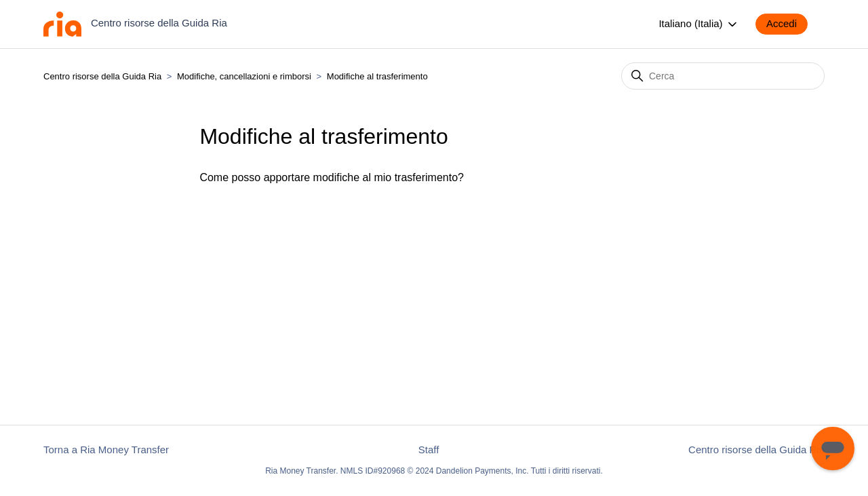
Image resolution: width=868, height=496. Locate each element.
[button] (788, 24)
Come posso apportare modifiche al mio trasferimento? (332, 177)
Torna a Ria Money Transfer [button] (106, 450)
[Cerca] (723, 76)
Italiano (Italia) (698, 24)
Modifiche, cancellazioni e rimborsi (244, 76)
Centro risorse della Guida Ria (102, 76)
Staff (429, 450)
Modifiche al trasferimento (377, 76)
